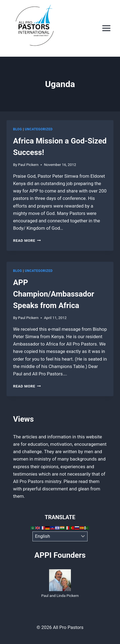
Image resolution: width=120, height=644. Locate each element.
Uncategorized (39, 129)
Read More (27, 240)
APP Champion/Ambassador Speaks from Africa (54, 294)
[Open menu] (106, 28)
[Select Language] (60, 536)
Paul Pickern (28, 165)
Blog (17, 129)
